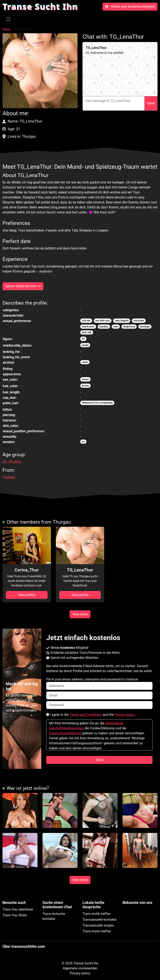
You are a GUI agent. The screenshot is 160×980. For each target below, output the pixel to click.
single (85, 345)
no (83, 442)
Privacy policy (125, 715)
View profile (27, 595)
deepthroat (129, 327)
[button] (40, 71)
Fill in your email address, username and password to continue (99, 684)
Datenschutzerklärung (65, 733)
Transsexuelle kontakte (99, 920)
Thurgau (9, 477)
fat (83, 339)
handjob (104, 327)
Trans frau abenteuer (18, 909)
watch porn (88, 327)
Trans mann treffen (97, 931)
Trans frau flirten (15, 915)
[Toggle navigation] (8, 19)
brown (85, 379)
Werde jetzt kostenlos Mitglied (130, 7)
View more (80, 614)
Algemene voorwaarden (80, 968)
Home (6, 29)
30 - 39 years (12, 462)
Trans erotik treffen (96, 914)
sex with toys (102, 321)
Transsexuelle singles (98, 925)
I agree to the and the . (91, 715)
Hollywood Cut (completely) (97, 403)
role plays (139, 321)
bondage (145, 327)
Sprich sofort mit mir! (23, 286)
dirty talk (87, 332)
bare (116, 327)
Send (151, 103)
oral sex (86, 321)
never (85, 362)
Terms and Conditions (86, 715)
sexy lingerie (122, 321)
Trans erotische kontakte (54, 916)
